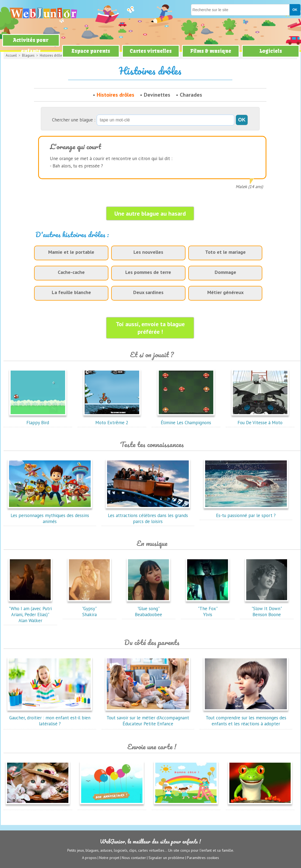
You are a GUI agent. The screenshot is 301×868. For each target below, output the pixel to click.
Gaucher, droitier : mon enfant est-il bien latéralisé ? (50, 718)
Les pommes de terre (148, 272)
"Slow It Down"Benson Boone (267, 609)
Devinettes (157, 95)
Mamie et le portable (71, 252)
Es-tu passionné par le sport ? (246, 512)
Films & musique (211, 51)
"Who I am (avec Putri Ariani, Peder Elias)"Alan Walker (30, 612)
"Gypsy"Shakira (89, 609)
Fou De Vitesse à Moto (260, 420)
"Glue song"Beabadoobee (148, 609)
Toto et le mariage (225, 252)
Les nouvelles (148, 252)
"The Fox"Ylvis (208, 609)
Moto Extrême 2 (112, 420)
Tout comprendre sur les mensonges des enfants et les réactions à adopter (246, 718)
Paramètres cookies (203, 857)
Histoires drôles (115, 95)
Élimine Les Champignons (186, 420)
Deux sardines (148, 292)
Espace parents (91, 51)
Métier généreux (225, 292)
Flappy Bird (38, 420)
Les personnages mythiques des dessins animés (50, 515)
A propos (89, 857)
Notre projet (109, 857)
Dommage (225, 272)
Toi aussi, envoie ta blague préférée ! (150, 328)
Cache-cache (71, 272)
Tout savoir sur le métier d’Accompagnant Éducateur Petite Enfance (148, 718)
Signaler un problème (166, 857)
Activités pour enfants (31, 46)
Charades (191, 95)
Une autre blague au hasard (150, 213)
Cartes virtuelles (151, 51)
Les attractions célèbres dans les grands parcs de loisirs (148, 515)
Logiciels (271, 51)
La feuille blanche (71, 292)
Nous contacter (134, 857)
